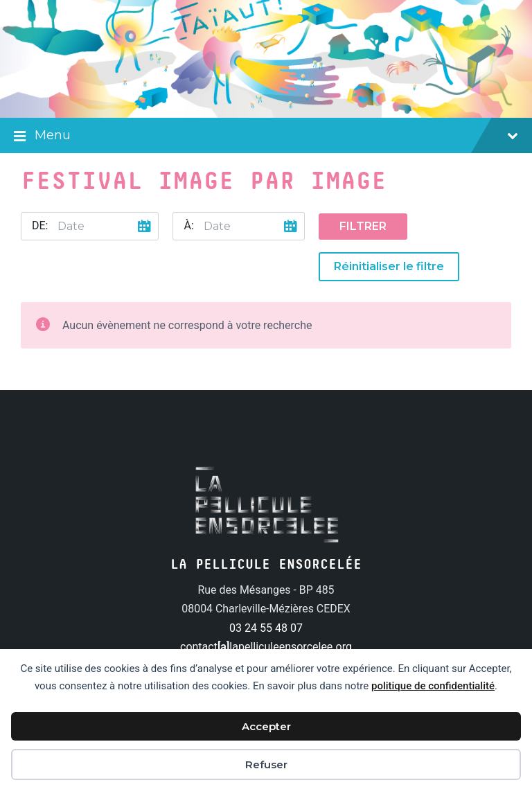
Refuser (266, 764)
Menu (266, 136)
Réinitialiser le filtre (389, 266)
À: (188, 225)
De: (40, 225)
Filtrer (363, 226)
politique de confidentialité (433, 686)
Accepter (266, 726)
